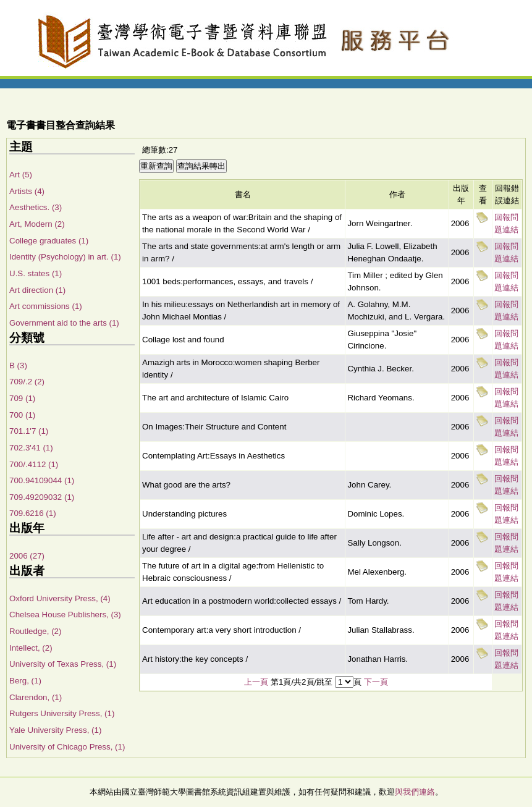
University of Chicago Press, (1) (67, 747)
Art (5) (21, 175)
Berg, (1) (25, 681)
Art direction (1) (37, 290)
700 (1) (22, 415)
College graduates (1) (49, 241)
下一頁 (376, 682)
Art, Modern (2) (37, 224)
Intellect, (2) (31, 648)
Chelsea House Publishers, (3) (65, 615)
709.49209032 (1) (42, 497)
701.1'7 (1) (29, 431)
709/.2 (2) (27, 382)
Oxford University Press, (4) (60, 598)
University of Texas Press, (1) (63, 664)
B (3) (18, 365)
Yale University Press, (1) (55, 730)
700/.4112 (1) (34, 464)
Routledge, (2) (35, 631)
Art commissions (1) (46, 306)
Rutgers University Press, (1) (62, 713)
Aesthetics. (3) (36, 207)
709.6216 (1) (33, 513)
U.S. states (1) (36, 273)
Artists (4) (27, 191)
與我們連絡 (415, 792)
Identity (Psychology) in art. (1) (65, 257)
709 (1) (22, 398)
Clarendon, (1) (36, 697)
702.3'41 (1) (31, 448)
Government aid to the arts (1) (64, 323)
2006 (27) (27, 556)
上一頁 (256, 682)
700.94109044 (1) (42, 480)
